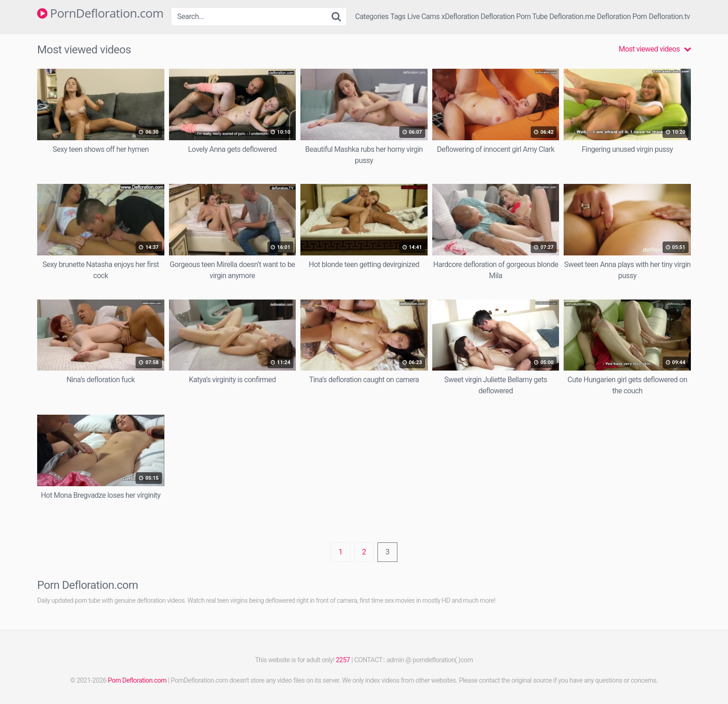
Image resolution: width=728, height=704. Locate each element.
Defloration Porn (622, 16)
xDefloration (460, 16)
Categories (372, 16)
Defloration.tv (669, 16)
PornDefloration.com (100, 13)
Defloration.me (572, 16)
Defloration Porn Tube (514, 16)
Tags (398, 16)
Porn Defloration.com (137, 681)
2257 (343, 660)
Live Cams (423, 16)
